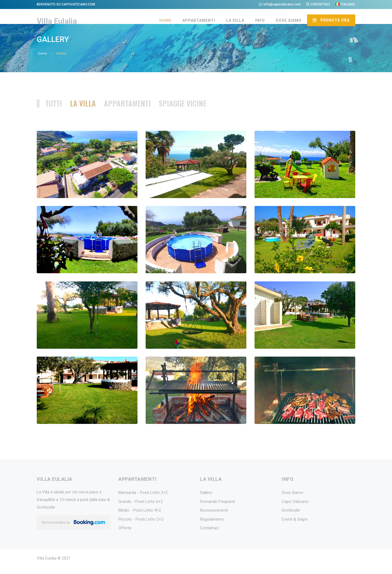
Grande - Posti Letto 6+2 (141, 509)
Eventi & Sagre (295, 527)
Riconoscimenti (214, 518)
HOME (165, 20)
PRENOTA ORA (331, 20)
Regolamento (212, 527)
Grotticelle (291, 518)
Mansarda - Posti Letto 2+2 (143, 500)
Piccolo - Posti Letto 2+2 (141, 527)
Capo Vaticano (295, 509)
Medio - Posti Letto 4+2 (140, 518)
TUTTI (56, 111)
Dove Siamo (293, 500)
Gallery (206, 500)
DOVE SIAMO (289, 20)
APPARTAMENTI (199, 20)
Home (43, 61)
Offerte (125, 536)
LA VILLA (235, 20)
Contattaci (209, 536)
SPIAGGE (197, 111)
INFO (260, 20)
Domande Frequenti (218, 509)
